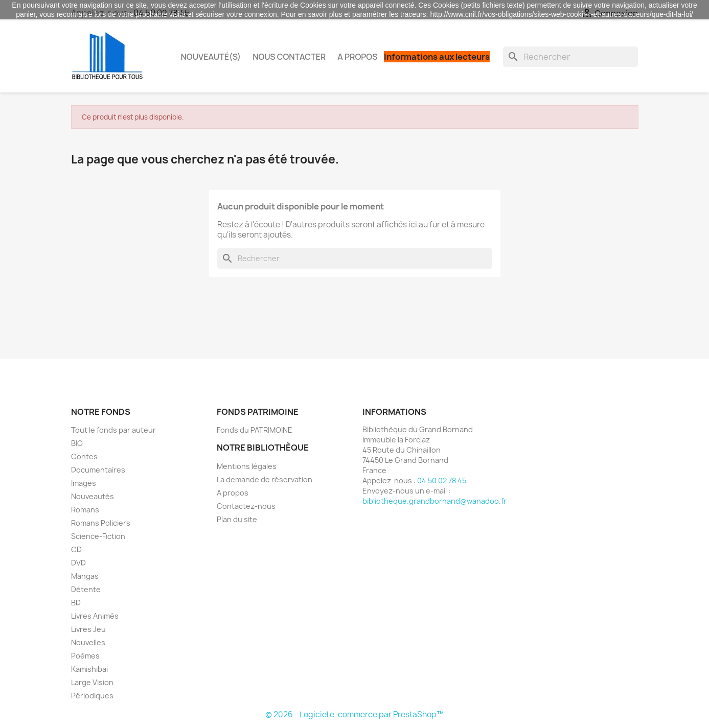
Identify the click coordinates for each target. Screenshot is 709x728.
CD (76, 549)
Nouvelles (88, 642)
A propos (357, 57)
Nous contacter (289, 57)
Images (84, 483)
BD (76, 603)
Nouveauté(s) (211, 57)
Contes (84, 456)
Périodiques (92, 696)
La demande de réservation (265, 479)
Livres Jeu (88, 629)
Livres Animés (95, 616)
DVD (78, 563)
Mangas (85, 576)
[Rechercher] (570, 57)
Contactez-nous (246, 506)
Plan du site (237, 519)
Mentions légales (247, 466)
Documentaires (98, 470)
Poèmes (85, 656)
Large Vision (92, 682)
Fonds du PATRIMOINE (255, 430)
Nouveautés (93, 496)
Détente (86, 589)
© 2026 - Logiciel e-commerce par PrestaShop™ (354, 714)
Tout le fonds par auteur (113, 430)
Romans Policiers (101, 523)
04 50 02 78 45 (442, 480)
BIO (77, 443)
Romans (85, 510)
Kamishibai (89, 669)
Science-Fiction (98, 536)
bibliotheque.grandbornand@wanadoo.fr (434, 501)
